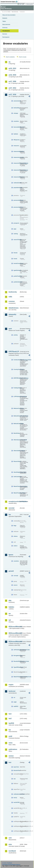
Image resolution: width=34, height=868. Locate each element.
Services (5, 34)
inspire (11, 685)
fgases (11, 555)
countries (16, 121)
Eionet (9, 12)
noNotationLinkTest (17, 794)
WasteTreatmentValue (17, 493)
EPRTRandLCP (14, 352)
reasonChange (17, 240)
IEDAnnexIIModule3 (14, 633)
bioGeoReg (17, 108)
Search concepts (23, 57)
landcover (12, 691)
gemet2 (11, 571)
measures (16, 146)
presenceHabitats (17, 200)
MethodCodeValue (17, 424)
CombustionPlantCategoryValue (17, 360)
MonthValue (17, 433)
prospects (16, 223)
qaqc (15, 229)
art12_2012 (12, 68)
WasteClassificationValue (17, 486)
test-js (15, 798)
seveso (11, 756)
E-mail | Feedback (7, 863)
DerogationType (17, 656)
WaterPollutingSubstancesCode (17, 677)
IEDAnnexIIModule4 (14, 642)
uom (10, 838)
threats (16, 253)
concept (16, 576)
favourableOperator (17, 127)
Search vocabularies (10, 57)
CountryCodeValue (17, 369)
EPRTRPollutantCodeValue (17, 378)
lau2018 (11, 723)
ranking (16, 234)
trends (15, 259)
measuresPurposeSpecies (17, 170)
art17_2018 (12, 95)
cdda (10, 297)
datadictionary (14, 308)
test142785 (17, 802)
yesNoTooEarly (17, 276)
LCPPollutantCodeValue (17, 396)
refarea (16, 536)
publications (13, 749)
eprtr (10, 329)
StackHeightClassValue (17, 472)
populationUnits (17, 188)
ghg (10, 600)
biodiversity (13, 292)
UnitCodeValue (17, 477)
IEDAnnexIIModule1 (14, 627)
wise (10, 844)
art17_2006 (12, 81)
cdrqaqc (16, 113)
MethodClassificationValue (17, 416)
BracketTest (17, 770)
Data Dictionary (15, 12)
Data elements (6, 24)
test (10, 762)
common (12, 301)
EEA (10, 2)
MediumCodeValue (17, 408)
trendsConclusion (17, 263)
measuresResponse (17, 177)
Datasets (5, 18)
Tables (4, 21)
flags (15, 526)
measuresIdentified (17, 151)
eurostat (11, 508)
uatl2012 (16, 706)
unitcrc (16, 546)
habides (11, 607)
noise (11, 743)
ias (10, 614)
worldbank (12, 851)
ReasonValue (17, 461)
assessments (17, 101)
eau (15, 779)
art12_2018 (12, 75)
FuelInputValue (17, 388)
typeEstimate (17, 270)
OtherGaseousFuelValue (17, 440)
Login (20, 4)
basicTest (16, 767)
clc (14, 698)
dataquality (12, 314)
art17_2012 (12, 88)
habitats (16, 134)
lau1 (10, 714)
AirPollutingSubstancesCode (17, 650)
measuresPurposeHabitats (17, 163)
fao (10, 515)
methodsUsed (17, 183)
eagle (15, 702)
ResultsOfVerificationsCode (17, 661)
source (16, 585)
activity (16, 335)
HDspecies (17, 140)
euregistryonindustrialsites (14, 501)
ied (10, 620)
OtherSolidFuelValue (17, 451)
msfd (10, 736)
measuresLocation (17, 157)
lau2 (10, 718)
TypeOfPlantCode (17, 667)
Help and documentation (9, 15)
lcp (10, 730)
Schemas (5, 28)
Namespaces (6, 37)
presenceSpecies (17, 207)
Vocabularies (6, 31)
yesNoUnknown (17, 282)
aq (9, 62)
